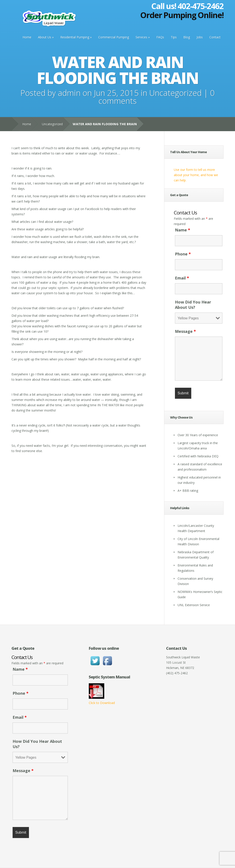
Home (27, 37)
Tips (174, 37)
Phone (183, 254)
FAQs (160, 37)
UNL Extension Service (194, 605)
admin (69, 93)
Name (183, 230)
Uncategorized (175, 93)
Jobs (200, 37)
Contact (215, 37)
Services (141, 37)
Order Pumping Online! (182, 15)
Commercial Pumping (114, 37)
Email (182, 278)
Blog (187, 37)
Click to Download (102, 703)
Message (185, 331)
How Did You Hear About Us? (193, 305)
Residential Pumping (75, 37)
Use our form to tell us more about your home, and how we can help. (196, 175)
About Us (45, 37)
